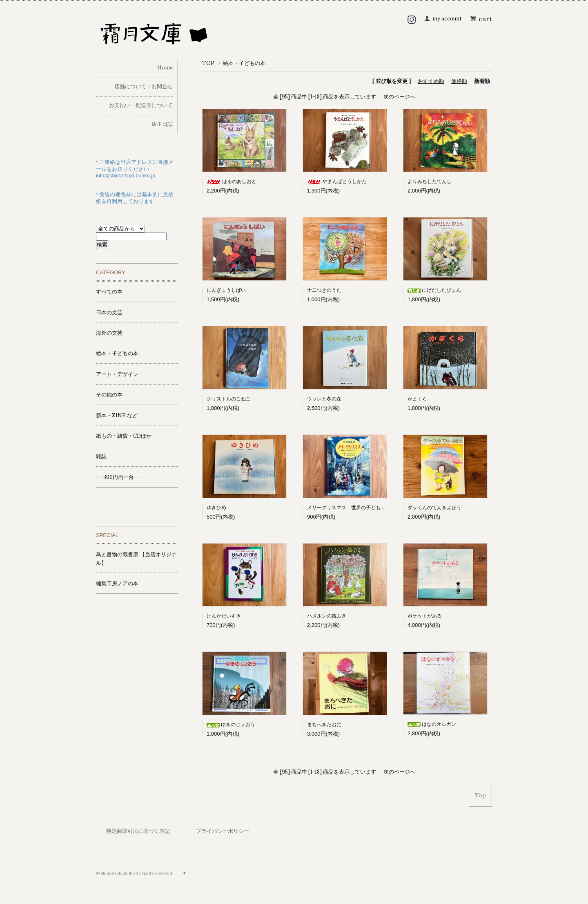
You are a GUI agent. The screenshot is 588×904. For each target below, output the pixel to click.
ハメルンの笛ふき (327, 616)
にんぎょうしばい (226, 290)
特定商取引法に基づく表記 (138, 831)
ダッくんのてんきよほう (434, 507)
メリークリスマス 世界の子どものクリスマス (359, 507)
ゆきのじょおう (231, 724)
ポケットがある (425, 616)
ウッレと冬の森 (324, 399)
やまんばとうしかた (337, 181)
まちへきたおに (324, 724)
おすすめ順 (431, 81)
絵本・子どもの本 (244, 63)
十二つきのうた (324, 290)
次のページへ (399, 97)
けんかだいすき (224, 616)
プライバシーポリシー (223, 831)
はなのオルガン (432, 724)
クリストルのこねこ (229, 399)
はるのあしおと (232, 181)
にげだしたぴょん (434, 290)
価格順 (459, 81)
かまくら (417, 399)
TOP (208, 63)
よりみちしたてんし (430, 181)
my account (447, 19)
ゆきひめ (216, 507)
